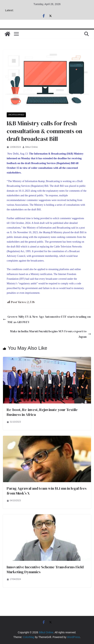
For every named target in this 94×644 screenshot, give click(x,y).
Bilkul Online (32, 147)
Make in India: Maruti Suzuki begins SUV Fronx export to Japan (51, 334)
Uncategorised (16, 115)
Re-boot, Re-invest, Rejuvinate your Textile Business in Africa (42, 412)
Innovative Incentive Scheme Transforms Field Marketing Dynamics (45, 569)
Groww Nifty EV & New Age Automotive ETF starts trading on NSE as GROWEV (47, 319)
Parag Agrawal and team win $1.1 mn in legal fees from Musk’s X (47, 491)
